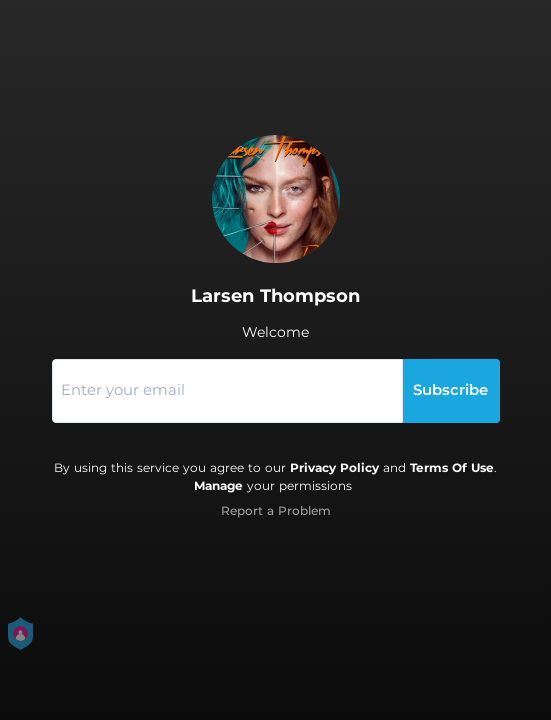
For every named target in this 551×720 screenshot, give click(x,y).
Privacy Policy (334, 467)
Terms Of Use (452, 467)
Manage (218, 485)
